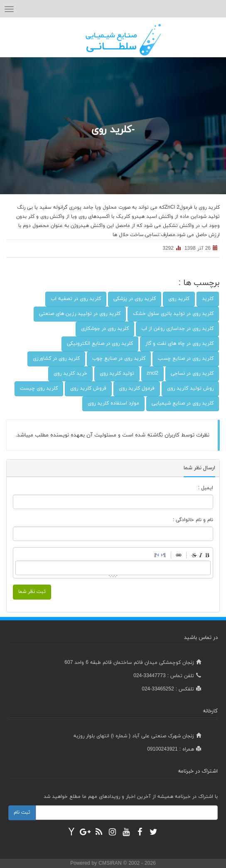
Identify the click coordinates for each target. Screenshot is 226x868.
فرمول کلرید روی (137, 388)
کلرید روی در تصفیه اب (76, 299)
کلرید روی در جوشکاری (105, 329)
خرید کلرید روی (70, 373)
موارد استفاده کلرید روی (113, 403)
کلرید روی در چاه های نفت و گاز (179, 344)
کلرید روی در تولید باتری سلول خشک (173, 314)
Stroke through (194, 555)
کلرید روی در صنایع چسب (186, 358)
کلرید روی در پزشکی (135, 299)
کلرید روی (179, 299)
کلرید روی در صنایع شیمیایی (183, 403)
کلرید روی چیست (39, 388)
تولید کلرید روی (117, 373)
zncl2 (152, 373)
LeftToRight (163, 555)
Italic (201, 555)
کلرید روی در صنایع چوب (119, 358)
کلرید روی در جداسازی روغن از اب (177, 329)
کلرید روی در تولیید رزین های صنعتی (80, 314)
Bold (207, 555)
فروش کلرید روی (88, 388)
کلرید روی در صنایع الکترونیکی (100, 344)
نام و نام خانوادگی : (193, 520)
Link (179, 555)
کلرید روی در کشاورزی (56, 358)
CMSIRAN (111, 863)
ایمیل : (206, 488)
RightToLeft (157, 555)
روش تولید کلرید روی (190, 388)
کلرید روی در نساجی (192, 373)
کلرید (208, 299)
